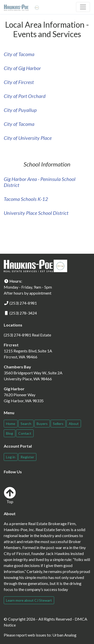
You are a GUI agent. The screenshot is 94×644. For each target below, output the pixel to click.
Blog (10, 433)
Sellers (58, 424)
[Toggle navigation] (83, 7)
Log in (11, 457)
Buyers (42, 424)
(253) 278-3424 (23, 313)
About (74, 424)
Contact (25, 433)
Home (11, 424)
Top (10, 495)
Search (26, 424)
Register (27, 457)
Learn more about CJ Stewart (29, 600)
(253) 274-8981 (23, 303)
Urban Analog (64, 635)
